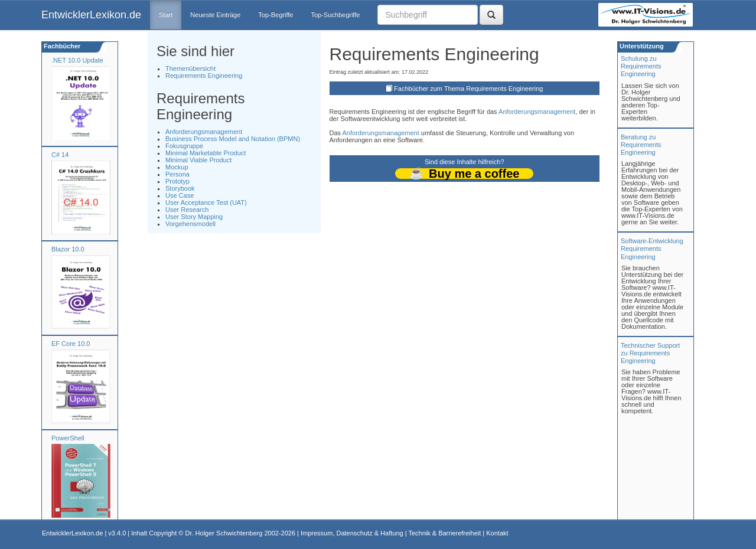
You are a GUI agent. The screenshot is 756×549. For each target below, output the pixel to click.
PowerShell (68, 438)
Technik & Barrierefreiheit (444, 533)
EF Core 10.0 (71, 344)
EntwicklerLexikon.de (91, 15)
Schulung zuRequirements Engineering (641, 66)
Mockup (177, 167)
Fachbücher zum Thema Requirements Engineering (468, 89)
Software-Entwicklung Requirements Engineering (652, 249)
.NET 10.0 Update (77, 60)
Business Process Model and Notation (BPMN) (233, 139)
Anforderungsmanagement (204, 132)
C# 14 (60, 155)
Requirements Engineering (204, 76)
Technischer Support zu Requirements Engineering (650, 353)
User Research (187, 210)
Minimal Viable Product (198, 160)
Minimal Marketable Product (206, 153)
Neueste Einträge (215, 15)
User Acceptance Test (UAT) (206, 202)
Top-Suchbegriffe (335, 15)
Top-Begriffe (276, 15)
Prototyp (177, 181)
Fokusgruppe (184, 146)
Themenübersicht (190, 68)
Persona (177, 174)
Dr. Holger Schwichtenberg (224, 533)
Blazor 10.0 (68, 249)
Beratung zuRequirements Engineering (641, 145)
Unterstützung (641, 46)
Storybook (180, 188)
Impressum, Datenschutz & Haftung (352, 533)
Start (166, 15)
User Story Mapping (194, 217)
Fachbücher (61, 46)
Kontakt (497, 533)
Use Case (180, 195)
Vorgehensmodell (190, 224)
